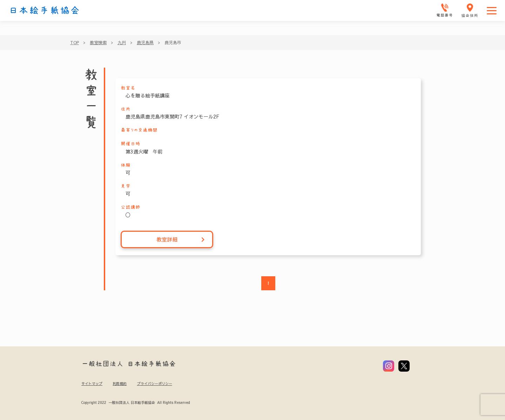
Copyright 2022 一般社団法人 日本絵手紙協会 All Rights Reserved (136, 402)
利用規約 (120, 384)
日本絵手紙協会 (45, 11)
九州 (122, 42)
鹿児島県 (145, 42)
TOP (75, 42)
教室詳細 (181, 240)
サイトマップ (92, 384)
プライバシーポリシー (155, 384)
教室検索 (98, 42)
